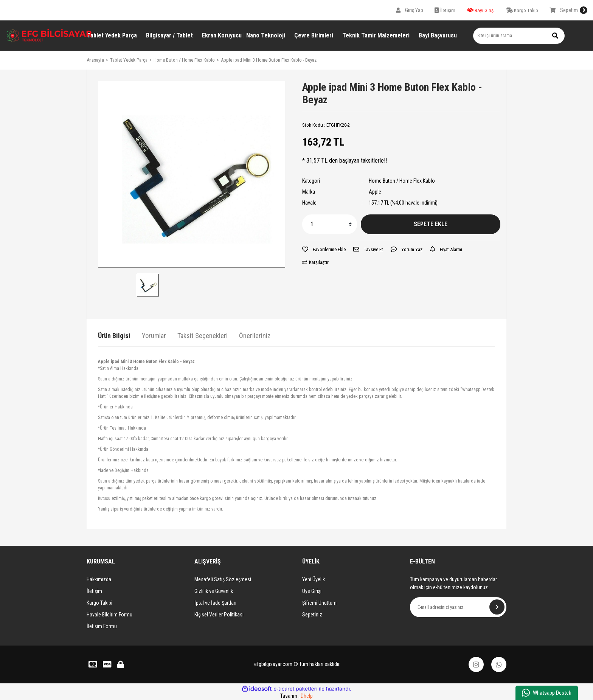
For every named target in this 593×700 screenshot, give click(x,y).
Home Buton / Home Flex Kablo (402, 181)
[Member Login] (410, 10)
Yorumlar (154, 336)
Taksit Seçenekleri (203, 336)
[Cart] (568, 10)
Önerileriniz (255, 336)
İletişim (94, 591)
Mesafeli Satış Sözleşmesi (223, 579)
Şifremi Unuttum (319, 603)
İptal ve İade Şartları (215, 603)
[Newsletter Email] (458, 607)
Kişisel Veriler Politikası (219, 615)
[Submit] (497, 607)
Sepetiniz (312, 615)
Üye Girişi (312, 591)
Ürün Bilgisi (114, 336)
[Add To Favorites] (324, 250)
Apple (375, 192)
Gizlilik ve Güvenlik (214, 591)
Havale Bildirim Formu (109, 615)
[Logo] (49, 35)
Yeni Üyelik (314, 579)
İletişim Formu (102, 626)
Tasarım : (296, 696)
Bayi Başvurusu (438, 35)
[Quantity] (330, 224)
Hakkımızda (99, 579)
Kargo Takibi (99, 603)
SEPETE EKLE (431, 224)
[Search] (519, 36)
